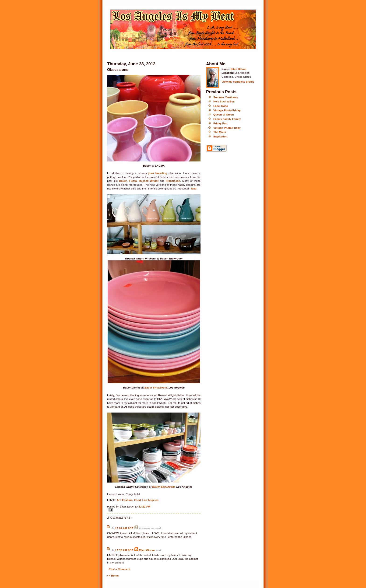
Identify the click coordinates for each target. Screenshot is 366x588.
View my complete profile (238, 82)
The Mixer (220, 132)
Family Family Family (227, 119)
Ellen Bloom (147, 550)
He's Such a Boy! (224, 101)
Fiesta (133, 181)
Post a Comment (120, 569)
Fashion (127, 500)
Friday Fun (220, 123)
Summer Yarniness (226, 97)
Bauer (123, 181)
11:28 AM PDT (124, 528)
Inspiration (220, 136)
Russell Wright (149, 181)
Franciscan (173, 181)
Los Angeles (150, 500)
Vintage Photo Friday (227, 110)
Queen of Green (224, 114)
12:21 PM (145, 506)
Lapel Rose (221, 106)
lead (194, 188)
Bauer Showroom (156, 387)
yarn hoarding (158, 173)
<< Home (113, 576)
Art (119, 500)
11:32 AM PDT (124, 550)
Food (138, 500)
